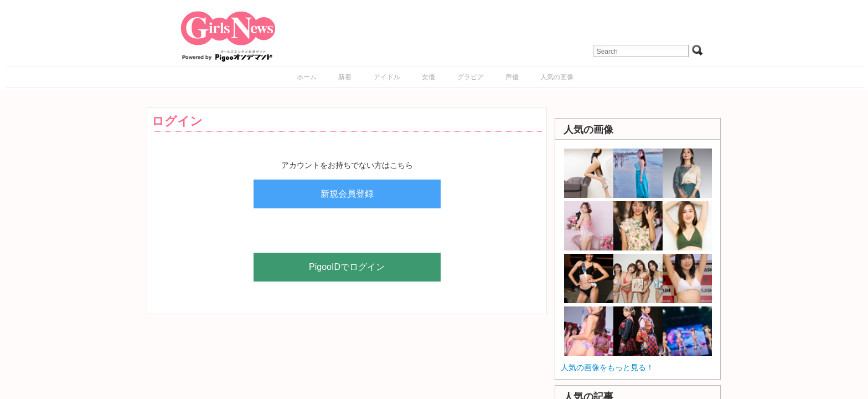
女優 (428, 77)
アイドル (387, 77)
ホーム (307, 77)
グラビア (471, 77)
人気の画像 (557, 77)
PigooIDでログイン (347, 267)
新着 (345, 77)
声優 (512, 77)
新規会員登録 (347, 194)
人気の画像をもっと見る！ (607, 367)
